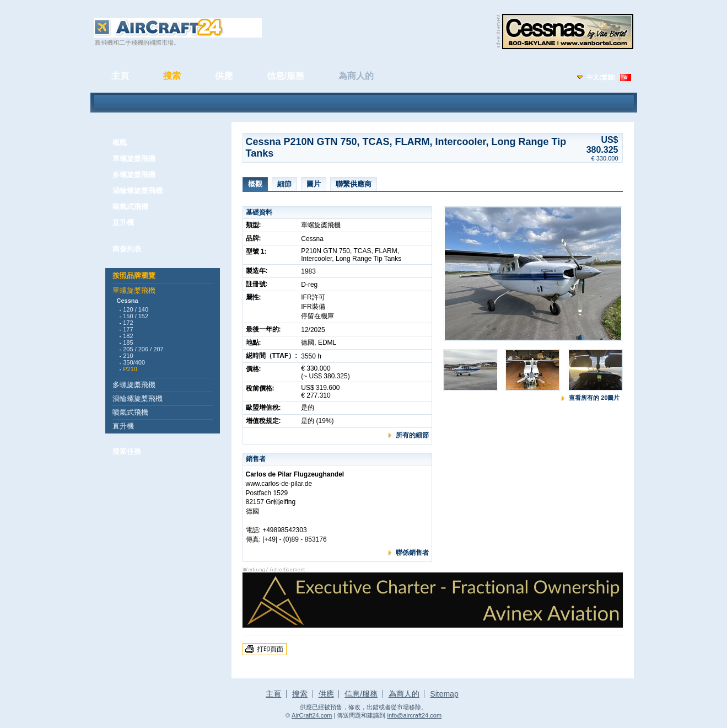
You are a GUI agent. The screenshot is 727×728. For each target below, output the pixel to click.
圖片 (314, 184)
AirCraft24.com (312, 715)
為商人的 (356, 76)
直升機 (123, 223)
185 (128, 342)
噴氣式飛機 (130, 207)
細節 (284, 184)
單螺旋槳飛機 (134, 159)
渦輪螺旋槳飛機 (138, 191)
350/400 (134, 362)
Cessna (128, 301)
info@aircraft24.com (414, 715)
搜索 (172, 76)
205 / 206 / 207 (143, 349)
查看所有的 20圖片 (594, 398)
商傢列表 (127, 249)
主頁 (120, 76)
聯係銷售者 (412, 553)
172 (128, 323)
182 (128, 336)
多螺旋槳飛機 (134, 175)
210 (128, 356)
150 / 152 (136, 316)
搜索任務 (127, 451)
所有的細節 (412, 435)
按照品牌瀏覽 (134, 275)
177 (128, 329)
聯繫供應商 (354, 184)
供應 (224, 76)
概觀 (120, 143)
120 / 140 (136, 309)
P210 (130, 369)
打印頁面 (270, 649)
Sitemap (444, 694)
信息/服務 (286, 76)
